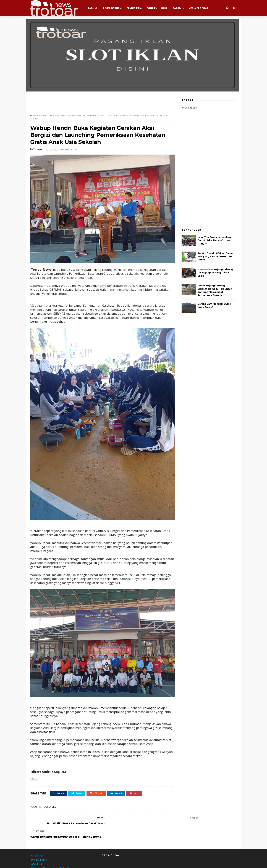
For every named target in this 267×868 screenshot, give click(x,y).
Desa (165, 8)
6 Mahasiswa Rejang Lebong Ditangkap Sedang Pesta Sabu (216, 272)
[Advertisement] (96, 105)
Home (34, 115)
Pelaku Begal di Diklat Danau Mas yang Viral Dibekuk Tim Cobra (216, 256)
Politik (152, 8)
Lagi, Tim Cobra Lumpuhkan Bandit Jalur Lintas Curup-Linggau (216, 240)
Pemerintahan (113, 8)
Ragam (178, 8)
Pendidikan (135, 8)
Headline (93, 8)
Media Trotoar (199, 8)
